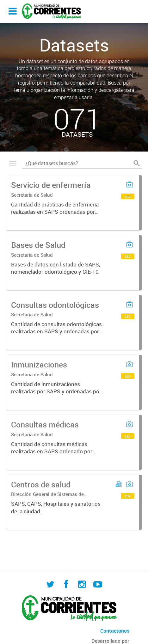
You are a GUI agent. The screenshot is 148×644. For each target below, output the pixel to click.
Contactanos (115, 631)
